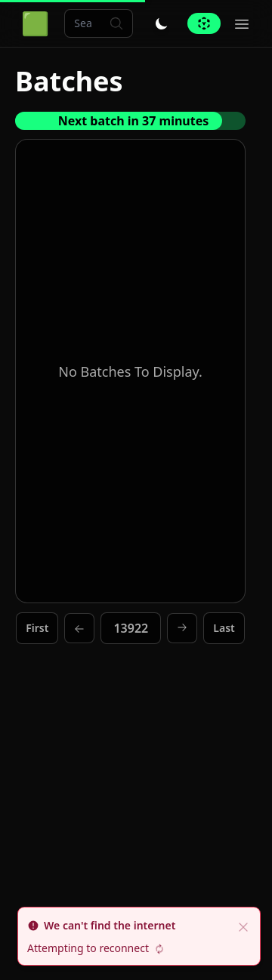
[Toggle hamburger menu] (242, 23)
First (37, 628)
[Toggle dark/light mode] (162, 23)
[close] (243, 926)
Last (224, 628)
